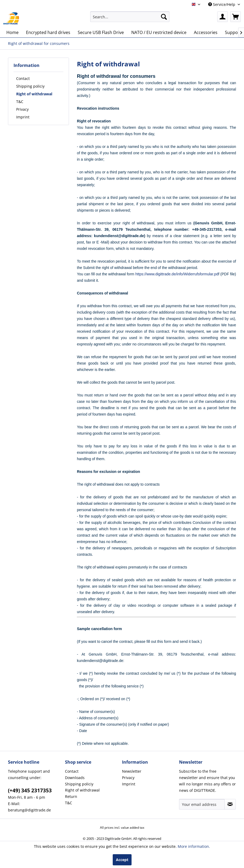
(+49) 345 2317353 (30, 790)
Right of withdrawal (34, 94)
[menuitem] (130, 17)
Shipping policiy (30, 86)
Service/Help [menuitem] (222, 4)
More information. (194, 846)
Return (71, 796)
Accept (122, 860)
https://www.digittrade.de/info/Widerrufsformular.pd (177, 274)
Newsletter (132, 771)
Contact (23, 78)
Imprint (23, 117)
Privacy (22, 109)
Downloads (75, 778)
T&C (20, 102)
